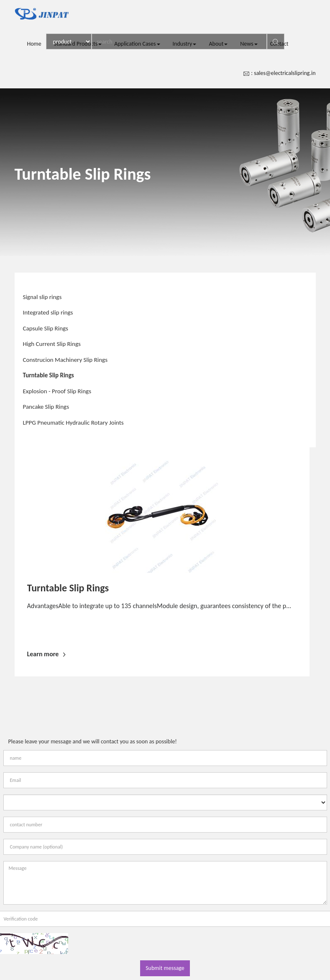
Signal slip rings (42, 297)
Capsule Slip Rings (46, 328)
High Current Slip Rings (52, 344)
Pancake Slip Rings (46, 407)
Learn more (46, 654)
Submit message (165, 968)
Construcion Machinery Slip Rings (65, 360)
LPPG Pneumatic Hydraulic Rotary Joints (73, 423)
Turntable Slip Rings (49, 375)
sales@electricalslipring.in (285, 73)
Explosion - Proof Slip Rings (57, 391)
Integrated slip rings (48, 312)
